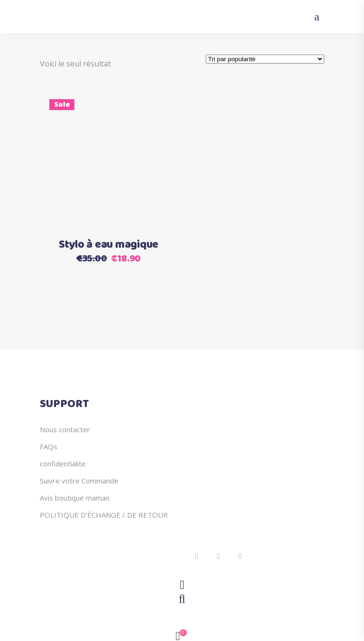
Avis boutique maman (75, 498)
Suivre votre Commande (79, 481)
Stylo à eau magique (109, 245)
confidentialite (63, 464)
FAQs (49, 446)
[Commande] (265, 59)
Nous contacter (65, 429)
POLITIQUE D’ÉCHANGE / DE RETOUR (104, 515)
